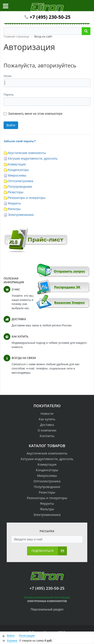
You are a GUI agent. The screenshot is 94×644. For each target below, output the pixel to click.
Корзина (12, 641)
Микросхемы (17, 175)
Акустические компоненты (27, 153)
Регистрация (27, 636)
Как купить (47, 419)
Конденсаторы (18, 170)
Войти (11, 636)
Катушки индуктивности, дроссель (33, 158)
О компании (47, 430)
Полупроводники (20, 187)
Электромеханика (21, 215)
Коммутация (17, 164)
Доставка (47, 425)
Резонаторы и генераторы (27, 198)
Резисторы (16, 192)
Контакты (47, 436)
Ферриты (14, 203)
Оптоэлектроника (20, 181)
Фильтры (14, 209)
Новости (47, 414)
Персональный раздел (47, 609)
